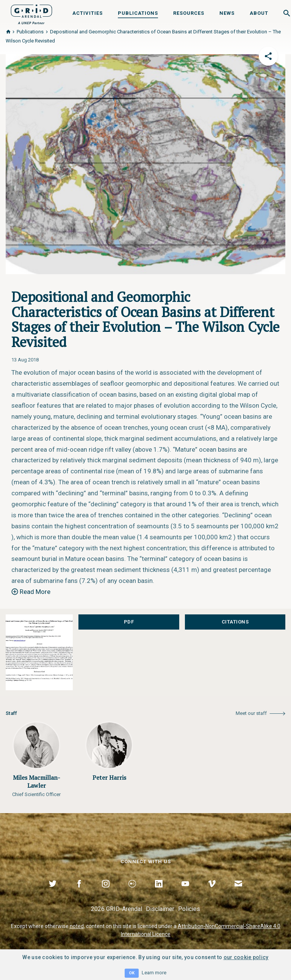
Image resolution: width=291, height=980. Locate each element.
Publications (138, 13)
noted (77, 926)
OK (132, 973)
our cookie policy (246, 957)
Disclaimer (160, 909)
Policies (189, 909)
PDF (129, 622)
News (227, 13)
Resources (189, 13)
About (259, 13)
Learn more (154, 973)
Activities (88, 13)
